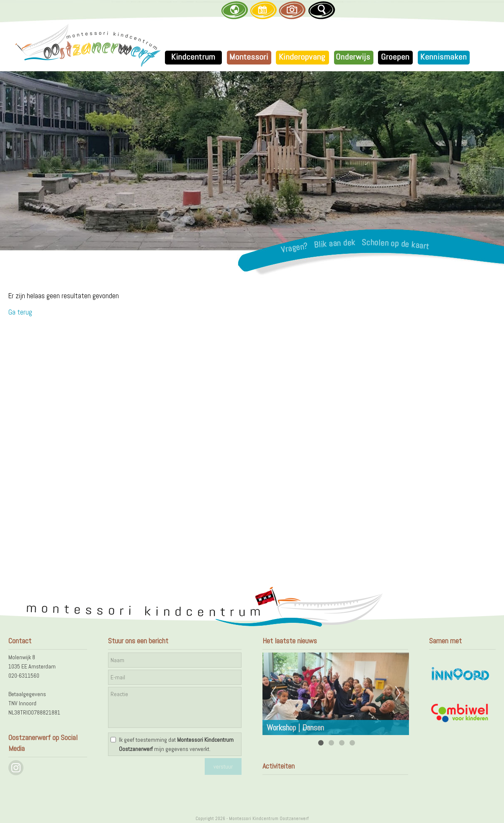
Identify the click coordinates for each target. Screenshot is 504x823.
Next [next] (398, 694)
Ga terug (20, 312)
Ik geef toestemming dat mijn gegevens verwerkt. (176, 744)
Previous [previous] (273, 694)
